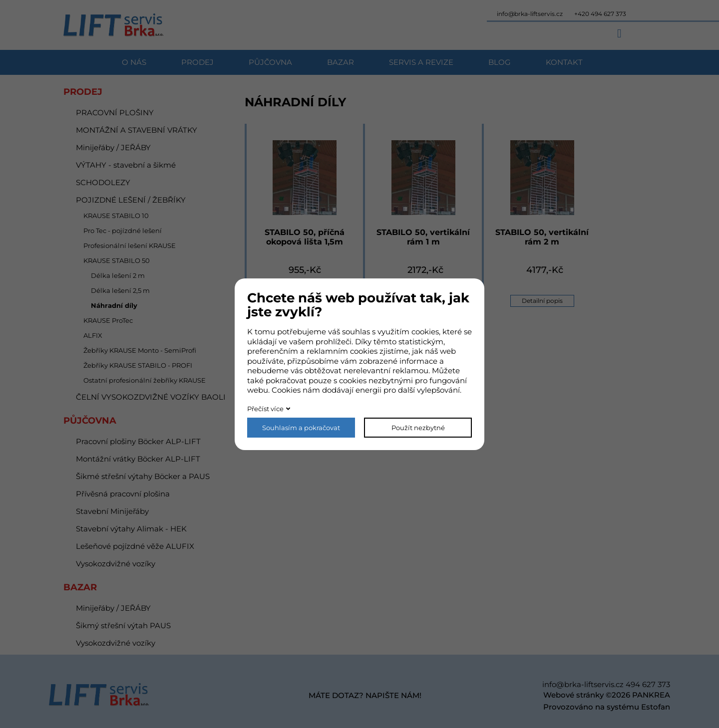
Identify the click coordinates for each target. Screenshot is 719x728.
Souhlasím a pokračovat (301, 428)
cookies (425, 332)
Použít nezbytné (418, 428)
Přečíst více (265, 409)
